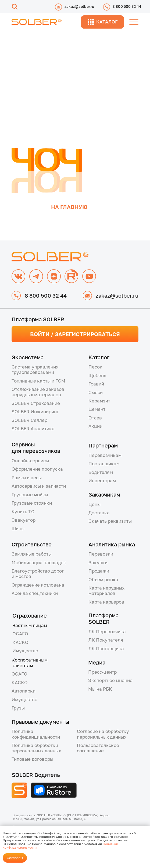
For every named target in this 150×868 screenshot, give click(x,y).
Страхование (30, 615)
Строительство (32, 544)
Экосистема (28, 357)
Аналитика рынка (112, 544)
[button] (47, 392)
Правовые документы (40, 722)
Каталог (99, 357)
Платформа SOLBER (103, 618)
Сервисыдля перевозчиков (36, 447)
